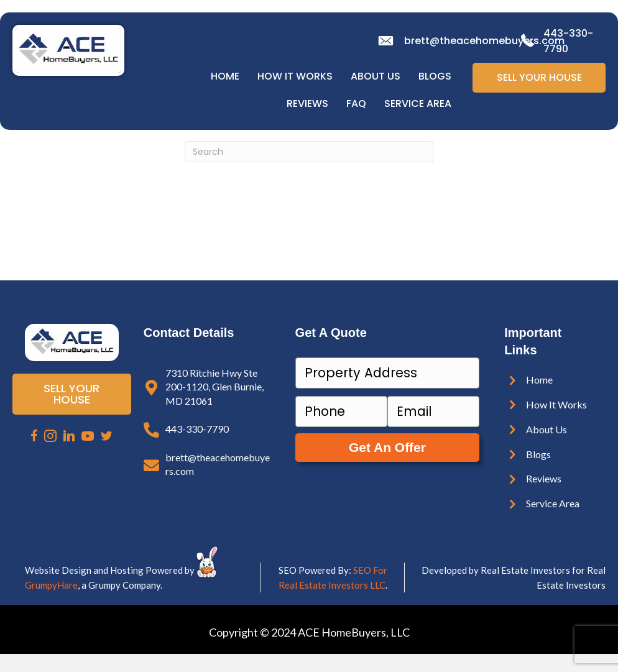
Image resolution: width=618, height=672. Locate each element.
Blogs (435, 76)
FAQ (356, 104)
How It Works (295, 76)
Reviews (307, 104)
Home (225, 76)
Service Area (418, 104)
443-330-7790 (197, 429)
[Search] (309, 152)
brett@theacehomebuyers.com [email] (484, 41)
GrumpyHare (51, 585)
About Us (376, 76)
